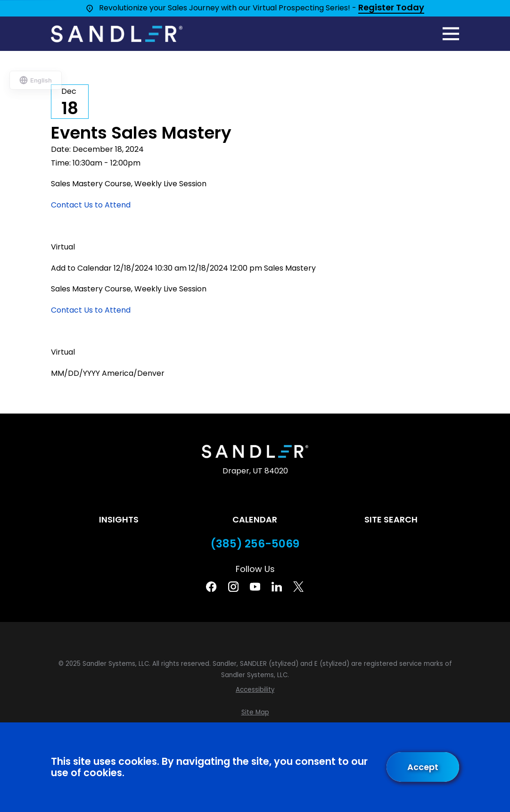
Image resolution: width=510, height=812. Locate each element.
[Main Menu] (451, 34)
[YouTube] (255, 587)
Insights (119, 519)
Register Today (391, 8)
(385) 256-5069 (255, 544)
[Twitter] (298, 587)
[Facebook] (211, 587)
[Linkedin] (277, 587)
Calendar (255, 519)
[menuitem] (255, 690)
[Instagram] (233, 587)
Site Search (391, 519)
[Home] (117, 34)
